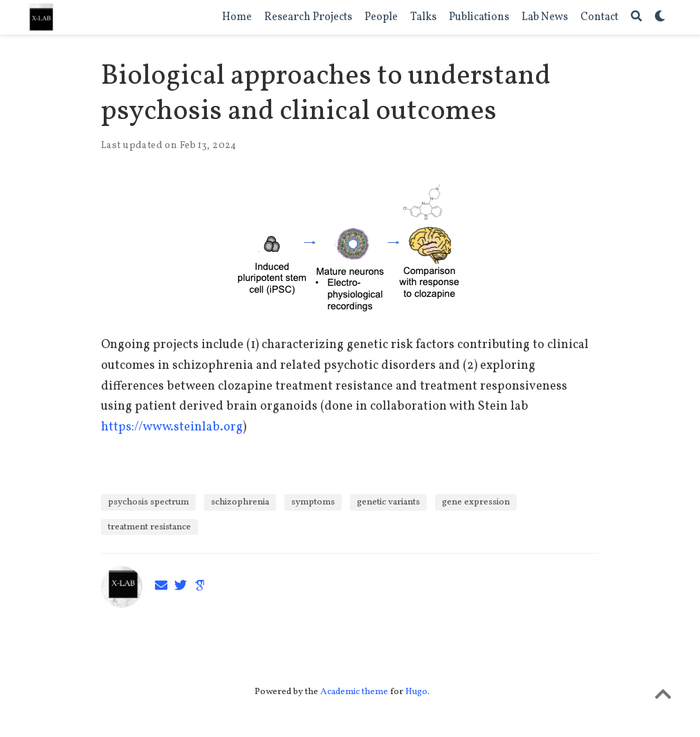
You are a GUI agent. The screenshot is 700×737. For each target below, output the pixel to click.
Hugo (416, 692)
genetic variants (388, 502)
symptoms (313, 502)
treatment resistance (149, 527)
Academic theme (354, 692)
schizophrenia (240, 502)
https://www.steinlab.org (172, 427)
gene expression (476, 502)
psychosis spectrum (148, 502)
